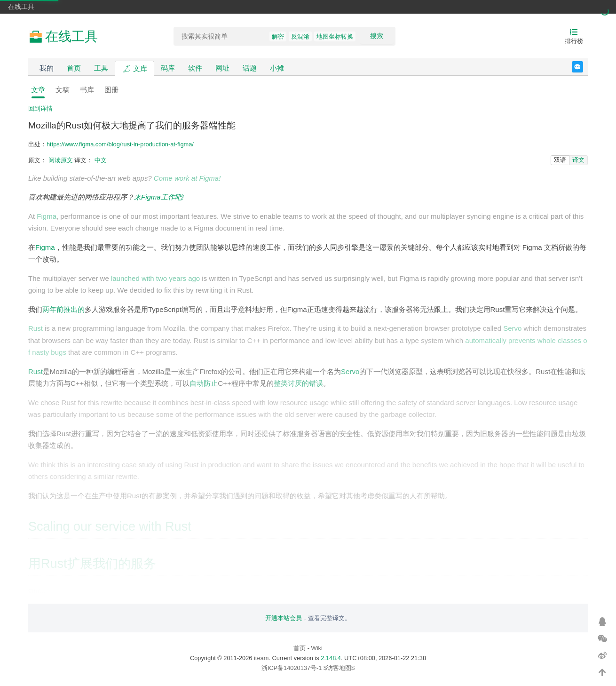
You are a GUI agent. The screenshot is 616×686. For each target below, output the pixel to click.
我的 (47, 68)
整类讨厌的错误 (298, 383)
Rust (36, 328)
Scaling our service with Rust (110, 526)
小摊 (277, 68)
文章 (38, 90)
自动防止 (204, 383)
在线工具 (21, 7)
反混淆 (300, 36)
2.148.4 (331, 658)
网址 (222, 68)
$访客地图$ (339, 668)
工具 (101, 68)
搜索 (377, 36)
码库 (168, 68)
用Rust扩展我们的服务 (92, 564)
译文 (578, 160)
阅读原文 (61, 160)
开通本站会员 (284, 618)
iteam (261, 658)
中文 (101, 160)
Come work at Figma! (187, 178)
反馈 (583, 67)
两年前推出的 (63, 309)
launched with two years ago (155, 278)
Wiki (317, 648)
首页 (74, 68)
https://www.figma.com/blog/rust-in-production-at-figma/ (120, 144)
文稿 (63, 90)
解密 (278, 36)
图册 (111, 90)
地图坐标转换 (335, 36)
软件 (195, 68)
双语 (560, 160)
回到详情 (40, 108)
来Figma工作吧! (159, 197)
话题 (250, 68)
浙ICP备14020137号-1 (292, 668)
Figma (47, 216)
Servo (512, 328)
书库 (87, 90)
